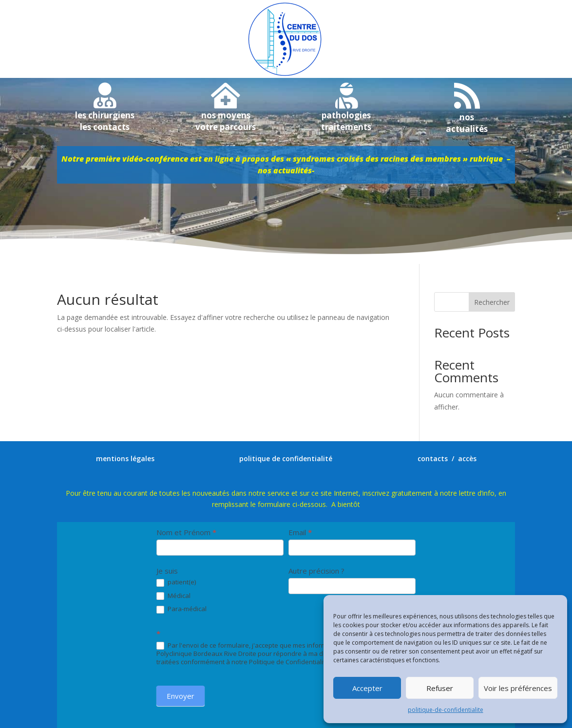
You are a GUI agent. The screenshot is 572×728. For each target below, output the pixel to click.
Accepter (367, 688)
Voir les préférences (518, 688)
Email (300, 532)
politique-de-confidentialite (446, 710)
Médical (173, 596)
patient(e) (176, 582)
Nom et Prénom (186, 532)
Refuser (440, 688)
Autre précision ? (316, 571)
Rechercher (492, 302)
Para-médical (181, 609)
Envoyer (181, 696)
